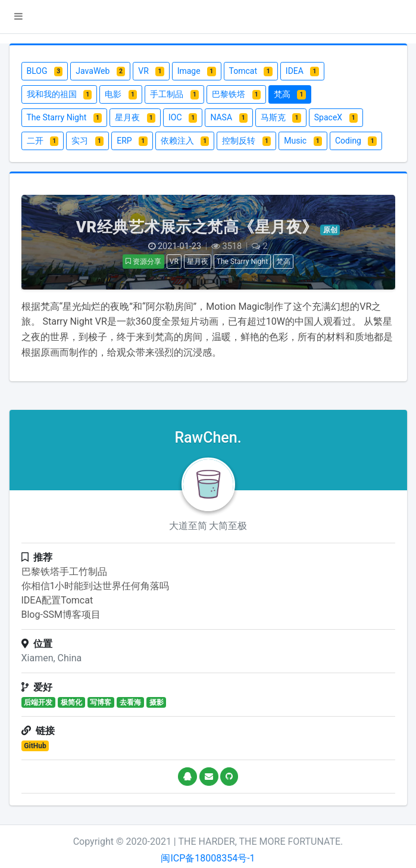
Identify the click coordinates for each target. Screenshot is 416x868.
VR (174, 262)
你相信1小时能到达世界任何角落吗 (96, 586)
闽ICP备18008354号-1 (208, 858)
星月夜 (198, 262)
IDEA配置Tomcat (57, 600)
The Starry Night (242, 262)
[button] (18, 17)
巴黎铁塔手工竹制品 (64, 572)
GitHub (35, 746)
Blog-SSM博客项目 (61, 615)
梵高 (283, 262)
